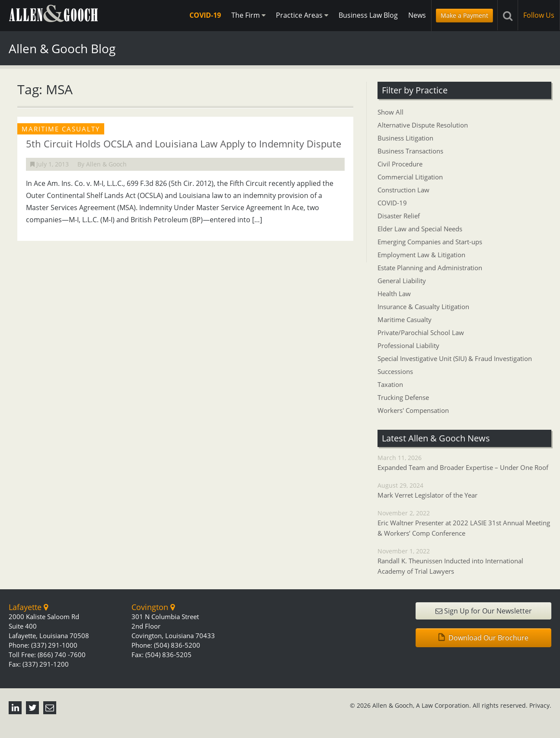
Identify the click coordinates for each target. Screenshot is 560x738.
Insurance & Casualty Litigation (423, 307)
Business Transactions (410, 151)
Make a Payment (464, 15)
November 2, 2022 (464, 524)
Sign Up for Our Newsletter (484, 611)
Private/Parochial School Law (421, 332)
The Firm (248, 15)
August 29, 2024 (464, 491)
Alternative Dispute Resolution (423, 125)
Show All (390, 112)
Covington (153, 607)
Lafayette (28, 607)
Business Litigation (405, 138)
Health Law (394, 294)
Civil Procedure (400, 164)
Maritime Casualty (405, 319)
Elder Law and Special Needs (420, 229)
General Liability (402, 281)
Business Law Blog (368, 15)
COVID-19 (205, 15)
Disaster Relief (399, 216)
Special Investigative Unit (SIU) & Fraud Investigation (455, 358)
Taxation (390, 384)
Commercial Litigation (410, 177)
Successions (395, 371)
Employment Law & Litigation (421, 255)
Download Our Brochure (483, 638)
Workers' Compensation (413, 410)
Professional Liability (408, 345)
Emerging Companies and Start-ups (430, 242)
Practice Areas (302, 15)
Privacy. (540, 705)
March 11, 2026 (464, 463)
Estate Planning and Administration (430, 268)
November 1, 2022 (464, 562)
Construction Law (403, 190)
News (417, 15)
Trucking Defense (403, 397)
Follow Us (539, 15)
